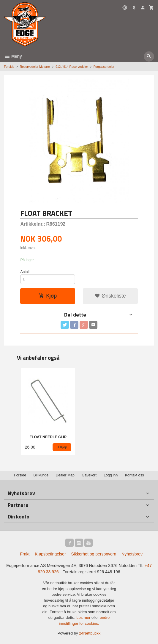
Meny (13, 56)
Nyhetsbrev (132, 554)
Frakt (25, 554)
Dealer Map (65, 475)
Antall (25, 272)
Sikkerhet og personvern (94, 554)
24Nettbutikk (90, 633)
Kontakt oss (135, 475)
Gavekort (89, 475)
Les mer (84, 617)
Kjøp (48, 296)
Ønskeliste (110, 296)
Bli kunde (41, 475)
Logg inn (111, 475)
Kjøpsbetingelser (50, 554)
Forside (9, 67)
